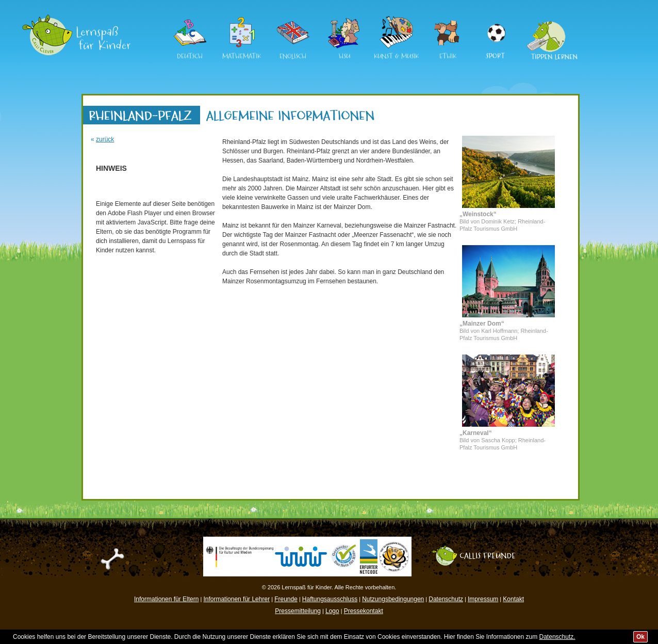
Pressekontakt (364, 611)
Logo (332, 611)
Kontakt (513, 599)
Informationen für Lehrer (236, 599)
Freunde (286, 599)
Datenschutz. (557, 637)
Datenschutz (446, 599)
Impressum (483, 599)
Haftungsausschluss (330, 599)
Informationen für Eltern (166, 599)
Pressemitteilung (298, 611)
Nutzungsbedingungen (393, 599)
